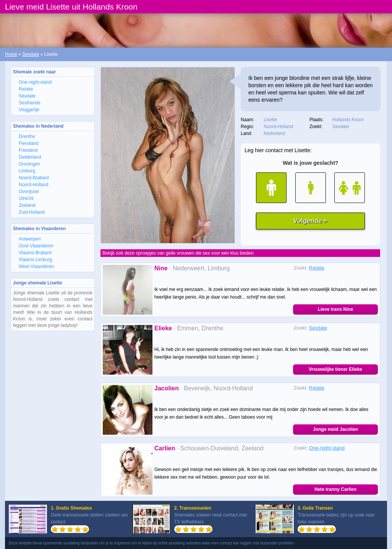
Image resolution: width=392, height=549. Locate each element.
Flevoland (29, 143)
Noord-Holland (33, 185)
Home (11, 54)
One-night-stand (35, 82)
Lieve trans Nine (336, 309)
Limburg (27, 171)
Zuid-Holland (32, 212)
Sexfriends (30, 103)
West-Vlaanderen (36, 266)
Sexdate (31, 54)
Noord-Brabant (34, 178)
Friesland (28, 150)
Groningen (29, 164)
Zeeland (27, 205)
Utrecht (26, 198)
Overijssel (29, 192)
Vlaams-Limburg (35, 260)
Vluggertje (29, 110)
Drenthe (27, 136)
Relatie (26, 89)
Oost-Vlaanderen (36, 246)
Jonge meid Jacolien (335, 429)
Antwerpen (30, 239)
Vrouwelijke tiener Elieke (335, 369)
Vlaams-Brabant (35, 253)
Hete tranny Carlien (335, 489)
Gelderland (30, 157)
